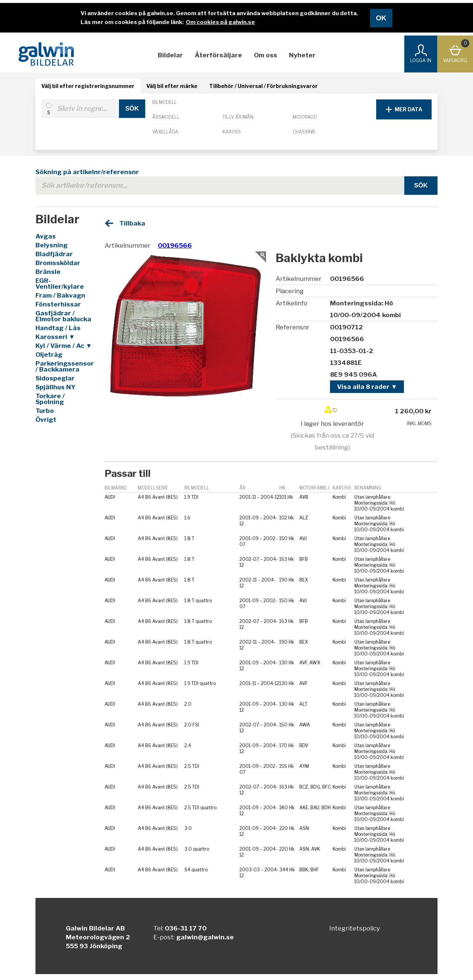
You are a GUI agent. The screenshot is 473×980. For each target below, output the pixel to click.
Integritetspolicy (355, 928)
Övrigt (46, 420)
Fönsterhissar (58, 304)
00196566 (175, 245)
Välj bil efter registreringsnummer (88, 86)
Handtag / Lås (58, 328)
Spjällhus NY (55, 387)
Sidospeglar (55, 378)
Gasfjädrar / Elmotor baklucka (63, 316)
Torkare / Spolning (50, 399)
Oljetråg (49, 355)
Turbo (45, 411)
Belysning (52, 245)
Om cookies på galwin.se (220, 22)
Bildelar (170, 55)
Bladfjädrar (54, 254)
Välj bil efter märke (172, 86)
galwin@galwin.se (205, 937)
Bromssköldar (58, 263)
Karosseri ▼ (55, 337)
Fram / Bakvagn (60, 295)
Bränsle (48, 272)
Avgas (46, 236)
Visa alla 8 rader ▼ (367, 387)
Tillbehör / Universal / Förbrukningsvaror (263, 86)
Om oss (266, 55)
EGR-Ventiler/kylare (60, 284)
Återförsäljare (218, 55)
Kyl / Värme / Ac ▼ (64, 346)
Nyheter (302, 55)
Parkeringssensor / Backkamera (64, 366)
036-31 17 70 (186, 928)
